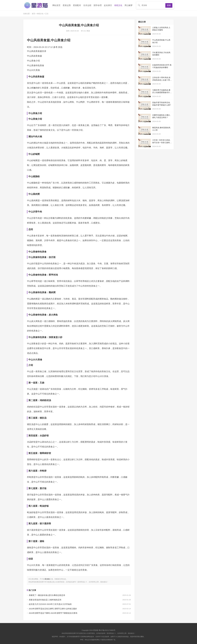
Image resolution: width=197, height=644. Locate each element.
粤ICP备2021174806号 (107, 630)
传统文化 (118, 5)
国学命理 (98, 5)
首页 (34, 14)
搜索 (169, 5)
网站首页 (56, 5)
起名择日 (108, 5)
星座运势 (67, 5)
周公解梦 (129, 5)
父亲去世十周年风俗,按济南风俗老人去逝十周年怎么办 (162, 80)
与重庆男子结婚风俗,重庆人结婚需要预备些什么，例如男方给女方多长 (162, 93)
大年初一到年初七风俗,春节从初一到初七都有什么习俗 (162, 143)
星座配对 (77, 5)
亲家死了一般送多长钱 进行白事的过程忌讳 (47, 595)
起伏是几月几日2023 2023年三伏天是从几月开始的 (50, 604)
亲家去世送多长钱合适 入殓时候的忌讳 (45, 600)
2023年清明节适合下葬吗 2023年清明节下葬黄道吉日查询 (53, 613)
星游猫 (47, 579)
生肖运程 (87, 5)
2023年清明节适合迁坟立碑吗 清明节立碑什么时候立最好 (53, 609)
